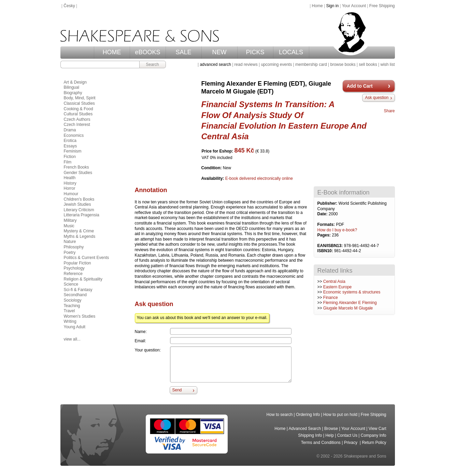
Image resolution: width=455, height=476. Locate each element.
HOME (112, 52)
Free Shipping (382, 6)
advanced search (215, 64)
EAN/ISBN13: (331, 246)
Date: (323, 214)
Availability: (213, 178)
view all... (72, 339)
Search (152, 64)
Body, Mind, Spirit (80, 98)
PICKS (255, 52)
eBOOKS (147, 52)
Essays (70, 146)
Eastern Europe (337, 287)
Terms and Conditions (321, 443)
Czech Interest (77, 125)
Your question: (148, 350)
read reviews (246, 64)
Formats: (327, 225)
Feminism (73, 151)
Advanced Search (305, 429)
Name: (141, 332)
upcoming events (276, 64)
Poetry (70, 253)
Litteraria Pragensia (82, 215)
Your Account (354, 6)
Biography (73, 93)
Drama (70, 130)
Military (70, 220)
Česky (69, 6)
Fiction (70, 157)
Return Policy (374, 443)
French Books (76, 167)
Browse (331, 429)
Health (70, 178)
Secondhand (75, 295)
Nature (70, 242)
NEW (219, 52)
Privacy (351, 443)
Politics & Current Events (87, 258)
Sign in (332, 6)
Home (317, 6)
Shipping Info (310, 435)
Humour (71, 194)
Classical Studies (79, 103)
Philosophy (74, 247)
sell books (368, 64)
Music (69, 226)
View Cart (378, 429)
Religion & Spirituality (83, 279)
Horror (70, 188)
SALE (183, 52)
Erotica (70, 141)
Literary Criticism (79, 210)
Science (71, 284)
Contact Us (347, 435)
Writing (70, 321)
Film (68, 162)
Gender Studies (78, 173)
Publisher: (328, 203)
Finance (331, 298)
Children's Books (79, 199)
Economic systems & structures (352, 292)
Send (177, 390)
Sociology (73, 300)
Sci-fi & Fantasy (78, 290)
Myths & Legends (80, 236)
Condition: (212, 168)
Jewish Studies (77, 204)
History (70, 183)
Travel (69, 311)
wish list (387, 64)
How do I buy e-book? (337, 230)
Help (330, 435)
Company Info (374, 435)
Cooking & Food (79, 109)
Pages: (325, 235)
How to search (280, 415)
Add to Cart (360, 86)
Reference (73, 274)
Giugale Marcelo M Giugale (348, 308)
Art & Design (75, 82)
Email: (140, 341)
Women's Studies (80, 316)
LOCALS (291, 52)
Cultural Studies (78, 114)
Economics (74, 135)
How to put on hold (340, 415)
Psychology (74, 268)
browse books (343, 64)
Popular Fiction (77, 263)
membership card (311, 64)
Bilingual (72, 87)
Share (389, 111)
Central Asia (334, 282)
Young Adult (75, 327)
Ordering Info (308, 415)
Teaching (72, 306)
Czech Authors (77, 119)
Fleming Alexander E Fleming (350, 303)
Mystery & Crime (79, 231)
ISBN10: (326, 251)
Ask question (377, 98)
